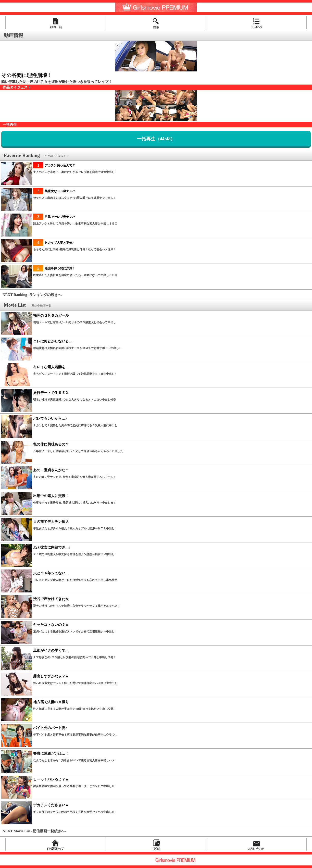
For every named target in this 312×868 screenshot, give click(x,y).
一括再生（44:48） (156, 139)
